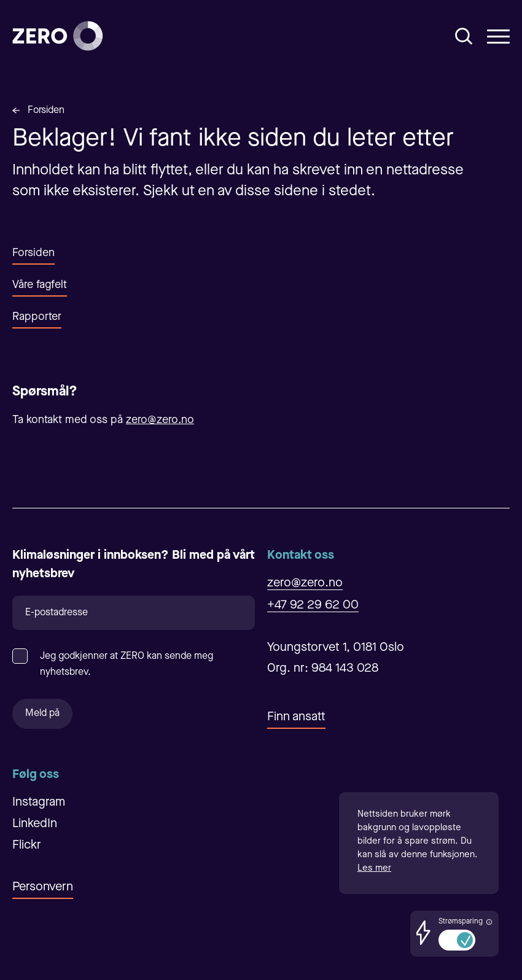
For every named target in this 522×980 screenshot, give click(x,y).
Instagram (39, 803)
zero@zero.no (160, 420)
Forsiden (46, 111)
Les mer (374, 869)
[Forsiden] (58, 36)
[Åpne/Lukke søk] (464, 36)
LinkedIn (35, 824)
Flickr (27, 846)
